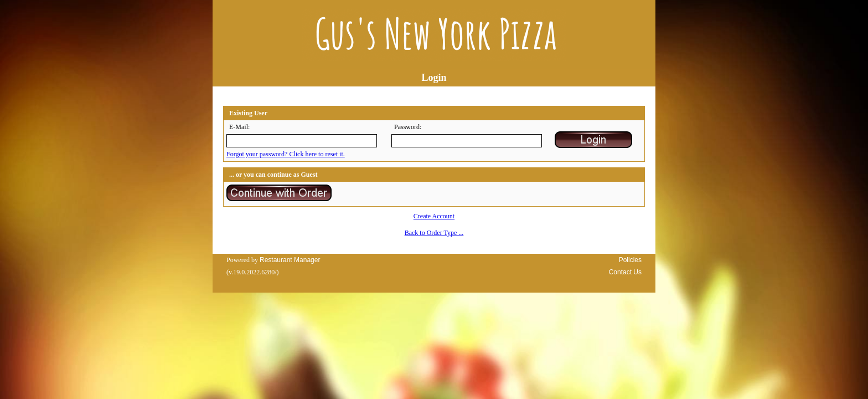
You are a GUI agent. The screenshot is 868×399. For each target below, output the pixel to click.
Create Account (434, 216)
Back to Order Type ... (434, 233)
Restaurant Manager (290, 260)
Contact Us (625, 272)
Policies (630, 260)
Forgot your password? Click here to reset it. (286, 154)
